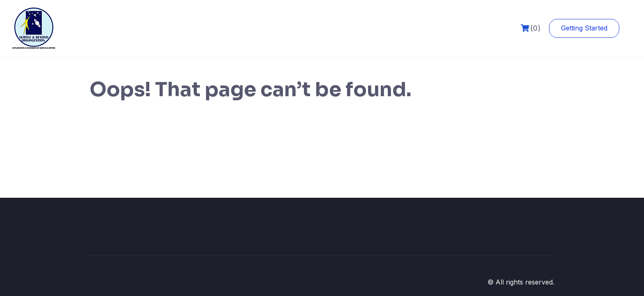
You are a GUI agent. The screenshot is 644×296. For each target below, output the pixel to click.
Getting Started (584, 28)
